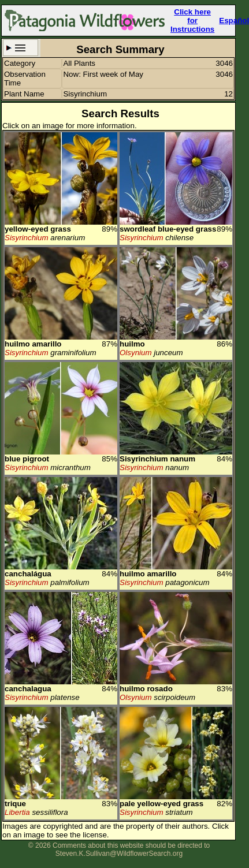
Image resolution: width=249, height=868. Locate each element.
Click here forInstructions (192, 21)
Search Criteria (21, 48)
